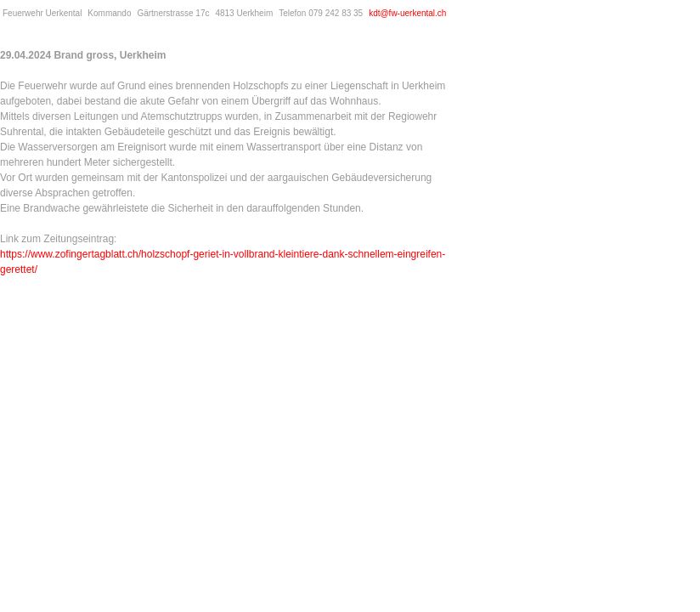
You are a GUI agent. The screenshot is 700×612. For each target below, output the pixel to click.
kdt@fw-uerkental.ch (407, 13)
